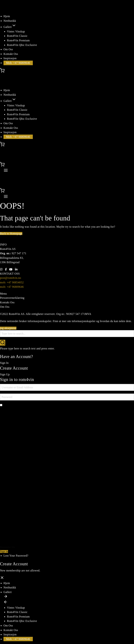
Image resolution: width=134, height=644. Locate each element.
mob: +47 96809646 (12, 287)
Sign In (4, 363)
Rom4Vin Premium (18, 40)
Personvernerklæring (12, 298)
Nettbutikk (10, 21)
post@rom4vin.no (11, 278)
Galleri (10, 27)
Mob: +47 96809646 (18, 63)
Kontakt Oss (11, 54)
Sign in (4, 551)
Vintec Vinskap (16, 31)
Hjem (7, 16)
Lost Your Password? (16, 556)
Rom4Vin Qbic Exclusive (22, 45)
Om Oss (8, 49)
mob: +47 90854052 (12, 282)
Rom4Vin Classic (17, 36)
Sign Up (5, 374)
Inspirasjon (10, 58)
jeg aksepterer (8, 328)
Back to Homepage (11, 234)
